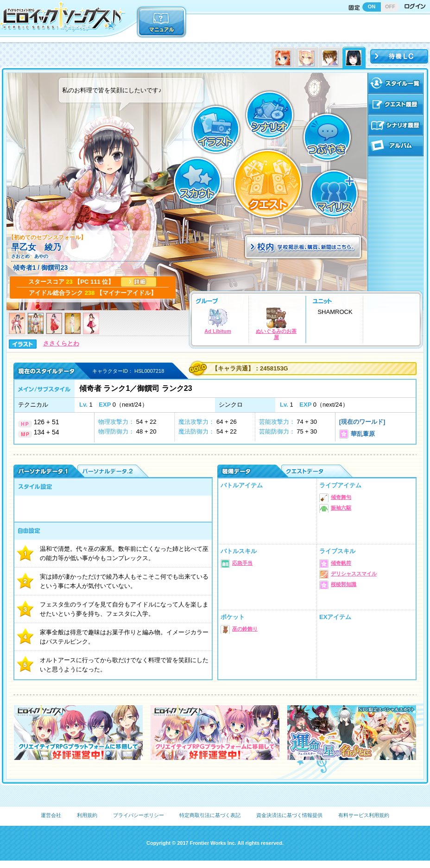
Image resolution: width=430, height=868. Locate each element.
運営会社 (51, 815)
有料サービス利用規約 (364, 815)
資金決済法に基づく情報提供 (289, 815)
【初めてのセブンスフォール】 (47, 237)
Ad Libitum (218, 321)
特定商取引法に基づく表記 (210, 815)
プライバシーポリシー (139, 815)
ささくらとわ (61, 343)
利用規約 (87, 815)
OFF (390, 6)
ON (372, 6)
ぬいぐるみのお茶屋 (276, 324)
